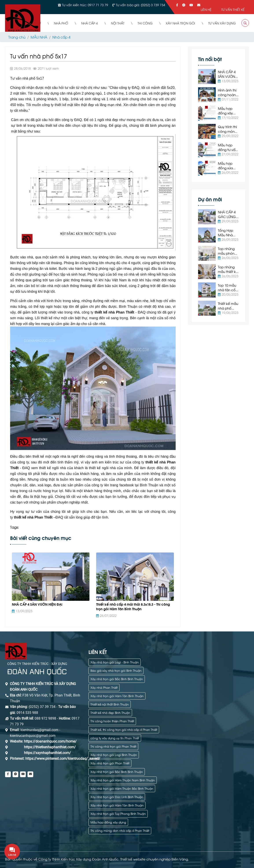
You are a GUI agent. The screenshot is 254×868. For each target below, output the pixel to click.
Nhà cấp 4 (61, 37)
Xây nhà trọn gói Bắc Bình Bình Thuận (117, 679)
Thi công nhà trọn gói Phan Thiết (113, 746)
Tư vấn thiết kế (233, 9)
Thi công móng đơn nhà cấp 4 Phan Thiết (120, 830)
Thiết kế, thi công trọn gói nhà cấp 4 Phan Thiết (124, 729)
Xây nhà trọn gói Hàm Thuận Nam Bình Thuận (123, 780)
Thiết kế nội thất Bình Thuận (110, 704)
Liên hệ (206, 9)
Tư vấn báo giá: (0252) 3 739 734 (141, 5)
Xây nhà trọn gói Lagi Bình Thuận (114, 755)
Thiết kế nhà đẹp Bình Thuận (110, 712)
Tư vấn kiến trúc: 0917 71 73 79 (85, 5)
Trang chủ (17, 37)
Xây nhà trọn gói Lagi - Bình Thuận (115, 662)
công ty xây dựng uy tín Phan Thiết (115, 738)
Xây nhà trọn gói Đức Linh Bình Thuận (117, 797)
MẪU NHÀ (39, 37)
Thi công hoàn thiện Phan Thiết (112, 721)
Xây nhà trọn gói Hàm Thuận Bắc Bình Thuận (122, 788)
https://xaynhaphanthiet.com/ (47, 753)
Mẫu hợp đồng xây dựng (108, 822)
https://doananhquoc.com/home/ (50, 741)
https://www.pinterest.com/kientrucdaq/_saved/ (62, 759)
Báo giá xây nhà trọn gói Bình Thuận (116, 670)
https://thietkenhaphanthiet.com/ (50, 747)
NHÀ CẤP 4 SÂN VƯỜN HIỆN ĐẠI (37, 604)
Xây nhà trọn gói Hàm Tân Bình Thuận (117, 696)
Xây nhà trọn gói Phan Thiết (110, 763)
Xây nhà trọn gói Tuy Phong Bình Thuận (118, 813)
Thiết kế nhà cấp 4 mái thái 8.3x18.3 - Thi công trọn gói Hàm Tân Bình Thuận (133, 606)
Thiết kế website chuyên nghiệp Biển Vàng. (155, 859)
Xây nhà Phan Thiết (104, 687)
